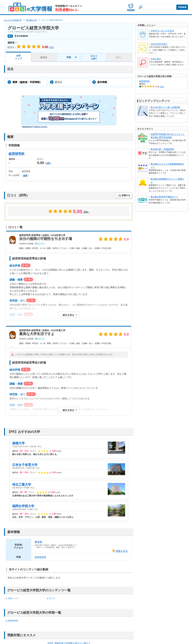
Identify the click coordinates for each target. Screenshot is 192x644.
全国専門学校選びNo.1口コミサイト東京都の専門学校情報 (168, 136)
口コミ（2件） (94, 57)
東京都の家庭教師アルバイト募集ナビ (168, 181)
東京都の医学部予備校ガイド (164, 197)
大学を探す (156, 59)
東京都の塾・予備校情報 (162, 149)
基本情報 (100, 82)
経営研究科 (17, 154)
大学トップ (18, 57)
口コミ (56, 82)
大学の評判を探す (159, 44)
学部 (69, 57)
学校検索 (182, 7)
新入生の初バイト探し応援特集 (165, 107)
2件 (48, 163)
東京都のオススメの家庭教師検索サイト (168, 166)
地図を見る (122, 551)
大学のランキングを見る (162, 31)
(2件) (162, 87)
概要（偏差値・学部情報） (25, 82)
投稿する (126, 195)
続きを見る (68, 315)
